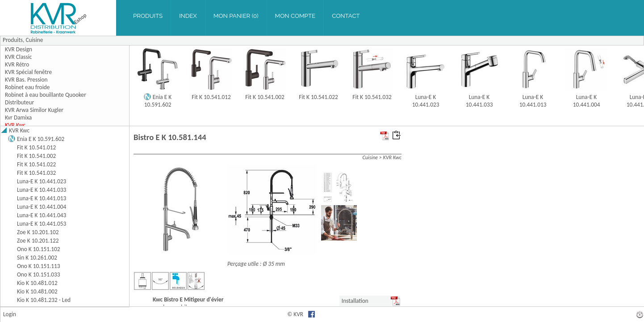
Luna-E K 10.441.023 (426, 101)
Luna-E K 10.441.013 (533, 101)
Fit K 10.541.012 (211, 97)
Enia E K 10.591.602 (158, 101)
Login (10, 314)
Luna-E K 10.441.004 (587, 101)
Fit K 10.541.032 (372, 97)
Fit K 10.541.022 (318, 97)
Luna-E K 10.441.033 (479, 101)
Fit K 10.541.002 (265, 97)
